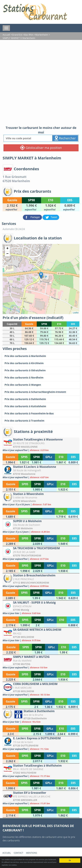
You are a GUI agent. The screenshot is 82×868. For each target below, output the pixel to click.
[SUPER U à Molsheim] (41, 526)
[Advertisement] (41, 83)
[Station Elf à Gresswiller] (41, 798)
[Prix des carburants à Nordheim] (41, 378)
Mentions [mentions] (31, 853)
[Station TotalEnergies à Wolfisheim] (41, 771)
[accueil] (35, 12)
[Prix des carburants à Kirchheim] (41, 363)
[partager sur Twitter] (51, 217)
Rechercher (65, 138)
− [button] (7, 254)
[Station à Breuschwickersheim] (41, 581)
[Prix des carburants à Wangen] (41, 385)
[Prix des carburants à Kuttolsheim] (41, 406)
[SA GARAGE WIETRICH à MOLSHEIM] (41, 635)
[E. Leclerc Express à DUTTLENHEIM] (41, 743)
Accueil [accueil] (7, 853)
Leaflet (76, 313)
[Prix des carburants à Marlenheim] (41, 356)
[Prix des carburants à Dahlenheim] (41, 399)
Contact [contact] (18, 853)
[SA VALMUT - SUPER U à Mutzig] (41, 608)
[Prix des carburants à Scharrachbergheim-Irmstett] (41, 392)
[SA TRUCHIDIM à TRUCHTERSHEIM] (41, 553)
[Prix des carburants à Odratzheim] (41, 370)
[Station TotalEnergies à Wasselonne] (41, 445)
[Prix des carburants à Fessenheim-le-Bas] (41, 414)
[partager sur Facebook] (33, 217)
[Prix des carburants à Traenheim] (41, 421)
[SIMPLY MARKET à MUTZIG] (41, 662)
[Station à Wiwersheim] (41, 499)
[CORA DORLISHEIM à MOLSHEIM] (41, 689)
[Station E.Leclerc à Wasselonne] (41, 472)
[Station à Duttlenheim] (41, 716)
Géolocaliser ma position (41, 148)
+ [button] (7, 249)
